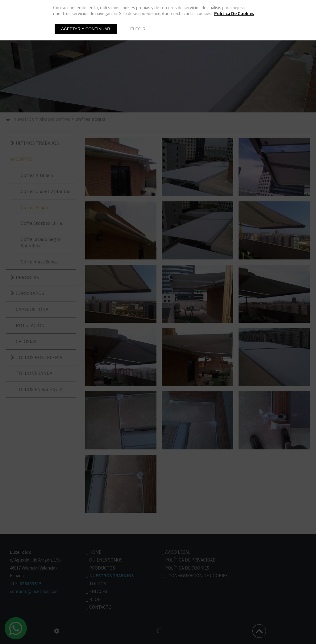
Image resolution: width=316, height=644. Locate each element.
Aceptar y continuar (86, 29)
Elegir (138, 29)
